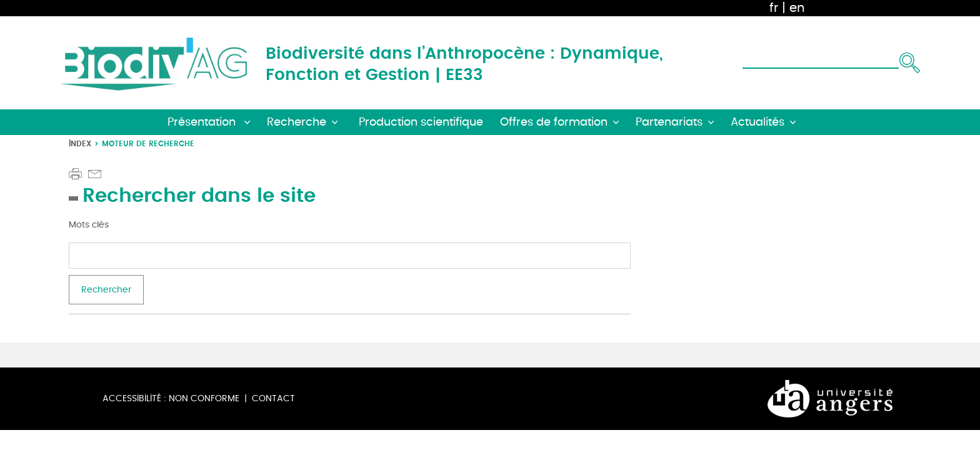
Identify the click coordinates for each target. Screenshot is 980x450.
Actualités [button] (757, 122)
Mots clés (89, 225)
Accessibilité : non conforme (171, 398)
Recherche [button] (297, 122)
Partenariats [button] (669, 122)
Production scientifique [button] (421, 122)
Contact (273, 398)
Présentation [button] (203, 122)
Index (80, 143)
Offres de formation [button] (554, 122)
